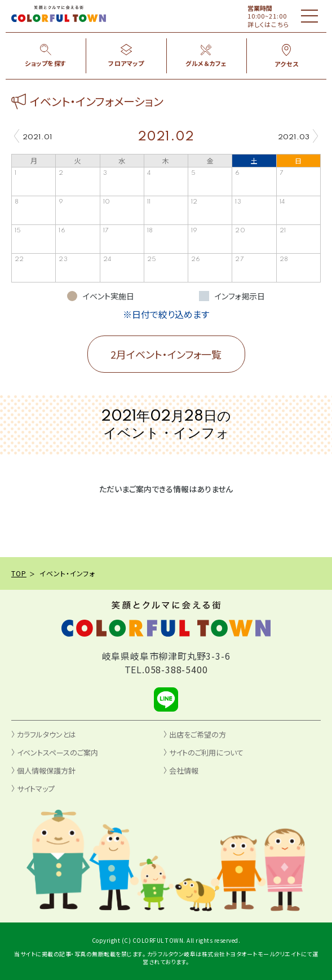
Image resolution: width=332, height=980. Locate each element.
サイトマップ (36, 789)
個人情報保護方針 (46, 771)
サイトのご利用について (206, 752)
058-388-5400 (176, 669)
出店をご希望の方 (198, 734)
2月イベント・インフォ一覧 (166, 354)
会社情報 (184, 771)
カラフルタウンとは (47, 734)
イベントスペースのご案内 (57, 752)
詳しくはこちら (269, 24)
